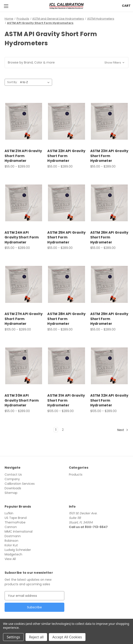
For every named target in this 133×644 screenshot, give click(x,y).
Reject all (36, 637)
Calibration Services (20, 484)
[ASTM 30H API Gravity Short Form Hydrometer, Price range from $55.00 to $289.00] (24, 366)
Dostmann (13, 536)
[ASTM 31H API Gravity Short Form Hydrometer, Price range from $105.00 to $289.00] (66, 366)
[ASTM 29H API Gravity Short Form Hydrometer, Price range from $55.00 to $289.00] (109, 284)
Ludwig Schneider (18, 550)
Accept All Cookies (67, 637)
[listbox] (36, 82)
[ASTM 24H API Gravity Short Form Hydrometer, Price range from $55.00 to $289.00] (24, 203)
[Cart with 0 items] (126, 6)
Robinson (11, 541)
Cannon (11, 527)
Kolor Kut (11, 545)
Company (12, 479)
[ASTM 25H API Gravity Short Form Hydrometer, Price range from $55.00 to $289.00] (66, 203)
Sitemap (11, 493)
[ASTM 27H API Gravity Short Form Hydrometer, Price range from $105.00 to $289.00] (24, 284)
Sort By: (12, 82)
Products (76, 475)
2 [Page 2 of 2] (63, 430)
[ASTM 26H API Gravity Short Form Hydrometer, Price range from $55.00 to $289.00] (109, 203)
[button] (66, 63)
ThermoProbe (15, 522)
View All (10, 559)
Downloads (13, 488)
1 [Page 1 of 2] (56, 430)
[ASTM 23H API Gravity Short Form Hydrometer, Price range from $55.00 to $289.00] (109, 121)
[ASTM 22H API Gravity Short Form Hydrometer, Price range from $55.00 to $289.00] (66, 121)
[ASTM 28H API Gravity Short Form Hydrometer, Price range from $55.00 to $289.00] (66, 284)
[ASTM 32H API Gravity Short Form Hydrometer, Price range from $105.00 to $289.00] (109, 366)
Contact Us (13, 475)
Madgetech (13, 554)
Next (123, 430)
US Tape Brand (16, 518)
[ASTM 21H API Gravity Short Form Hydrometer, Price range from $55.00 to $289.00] (24, 121)
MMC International (19, 532)
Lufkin (9, 513)
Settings (13, 637)
